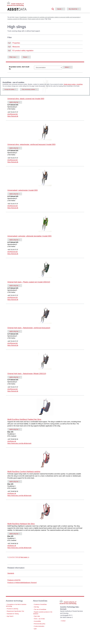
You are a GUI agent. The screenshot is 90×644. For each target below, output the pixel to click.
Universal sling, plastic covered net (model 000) (26, 99)
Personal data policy (40, 624)
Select (67, 67)
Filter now (13, 57)
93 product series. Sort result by (19, 68)
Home (17, 17)
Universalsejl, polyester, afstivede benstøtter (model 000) (29, 236)
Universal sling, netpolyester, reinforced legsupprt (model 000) (31, 144)
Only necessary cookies (28, 89)
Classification (23, 17)
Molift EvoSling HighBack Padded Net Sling (24, 419)
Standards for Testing (13, 614)
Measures (14, 47)
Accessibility (37, 621)
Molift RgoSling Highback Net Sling (21, 524)
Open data (37, 616)
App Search (10, 616)
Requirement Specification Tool (15, 611)
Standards (11, 573)
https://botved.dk (13, 116)
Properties (14, 43)
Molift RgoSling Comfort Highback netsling (24, 472)
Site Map (36, 607)
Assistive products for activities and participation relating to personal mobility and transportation (54, 17)
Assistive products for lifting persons (17, 19)
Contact (63, 621)
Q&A (35, 629)
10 (19, 557)
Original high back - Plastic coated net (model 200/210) (29, 282)
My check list (73, 9)
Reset (25, 57)
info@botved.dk (13, 114)
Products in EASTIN (14, 580)
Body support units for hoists (36, 19)
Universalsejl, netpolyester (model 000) (23, 190)
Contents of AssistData (40, 604)
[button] (53, 9)
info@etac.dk (12, 441)
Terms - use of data (39, 619)
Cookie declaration (39, 626)
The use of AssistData (40, 609)
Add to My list (14, 102)
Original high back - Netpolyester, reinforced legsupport (29, 328)
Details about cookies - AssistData (73, 84)
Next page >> (25, 557)
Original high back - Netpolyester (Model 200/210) (27, 374)
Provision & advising (12, 609)
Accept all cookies (9, 89)
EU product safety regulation (20, 51)
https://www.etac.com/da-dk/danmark (19, 443)
